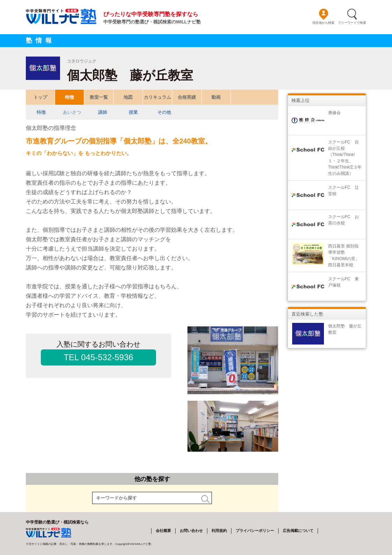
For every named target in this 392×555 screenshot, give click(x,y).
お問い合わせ (191, 531)
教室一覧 (99, 97)
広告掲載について (298, 531)
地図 (128, 97)
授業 (133, 112)
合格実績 (187, 97)
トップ (40, 97)
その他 (164, 112)
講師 (103, 112)
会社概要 (163, 531)
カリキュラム (157, 97)
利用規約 (219, 531)
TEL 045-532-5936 (98, 357)
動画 (216, 97)
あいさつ (72, 112)
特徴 (69, 97)
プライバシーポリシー (255, 531)
